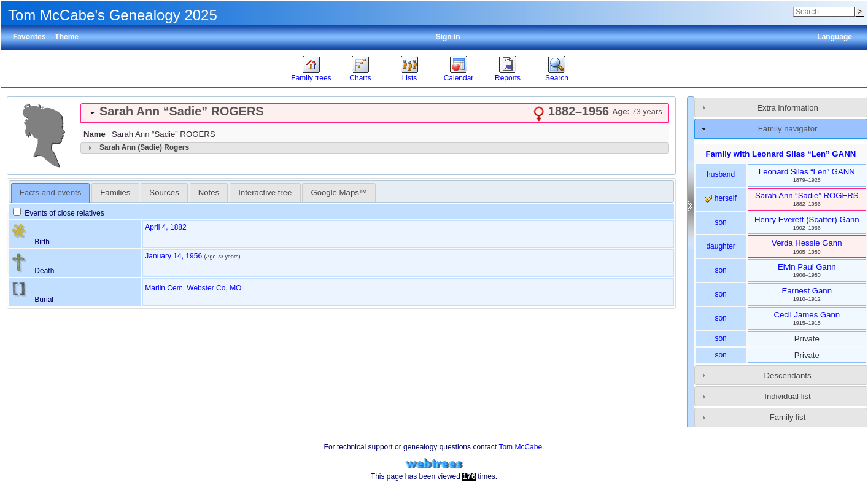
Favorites (29, 37)
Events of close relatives (59, 213)
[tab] (375, 113)
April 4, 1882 (165, 227)
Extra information (788, 108)
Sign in (448, 37)
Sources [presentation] (164, 192)
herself (720, 198)
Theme (67, 37)
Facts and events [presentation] (50, 192)
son (720, 222)
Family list (788, 417)
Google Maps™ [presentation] (339, 192)
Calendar (459, 78)
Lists (410, 78)
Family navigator (788, 129)
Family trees (311, 78)
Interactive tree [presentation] (265, 192)
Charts (360, 78)
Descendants (788, 375)
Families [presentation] (115, 192)
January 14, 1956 (173, 256)
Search (557, 78)
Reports (508, 78)
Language (835, 37)
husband (721, 174)
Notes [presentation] (209, 192)
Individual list (788, 396)
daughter (720, 246)
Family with (781, 154)
